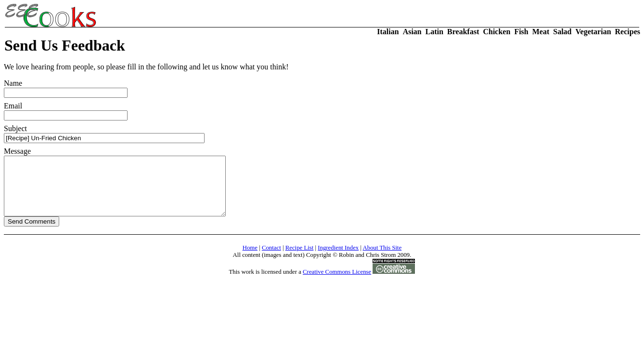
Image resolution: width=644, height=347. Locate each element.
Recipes (628, 32)
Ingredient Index (338, 259)
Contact (271, 259)
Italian (388, 32)
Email (66, 111)
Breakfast (463, 32)
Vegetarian (593, 32)
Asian (412, 32)
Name (66, 88)
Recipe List (300, 259)
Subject (104, 134)
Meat (541, 32)
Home (250, 259)
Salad (562, 32)
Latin (434, 32)
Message (128, 187)
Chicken (496, 32)
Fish (521, 32)
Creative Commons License (337, 283)
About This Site (382, 259)
